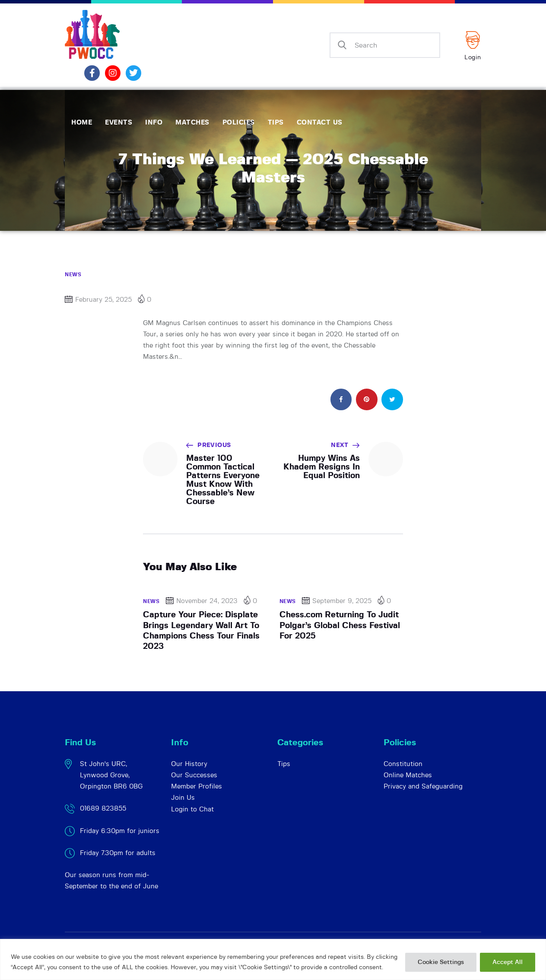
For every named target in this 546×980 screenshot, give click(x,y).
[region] (273, 959)
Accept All (508, 962)
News (73, 275)
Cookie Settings (441, 962)
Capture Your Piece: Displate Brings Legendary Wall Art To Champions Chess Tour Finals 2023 (201, 631)
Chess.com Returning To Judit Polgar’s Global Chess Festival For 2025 (340, 626)
